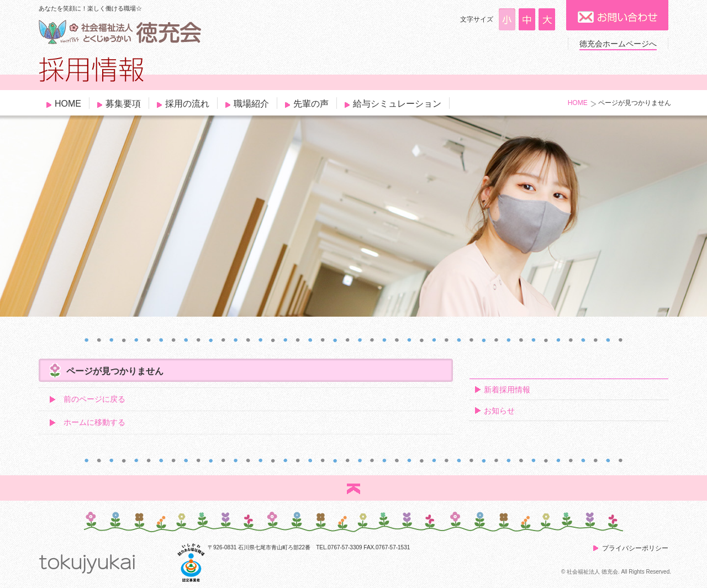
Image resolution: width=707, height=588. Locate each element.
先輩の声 (311, 104)
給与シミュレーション (397, 104)
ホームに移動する (94, 422)
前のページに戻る (94, 399)
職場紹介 (251, 104)
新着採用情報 (507, 390)
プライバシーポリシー (635, 548)
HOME (68, 104)
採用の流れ (187, 104)
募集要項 (123, 104)
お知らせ (499, 411)
